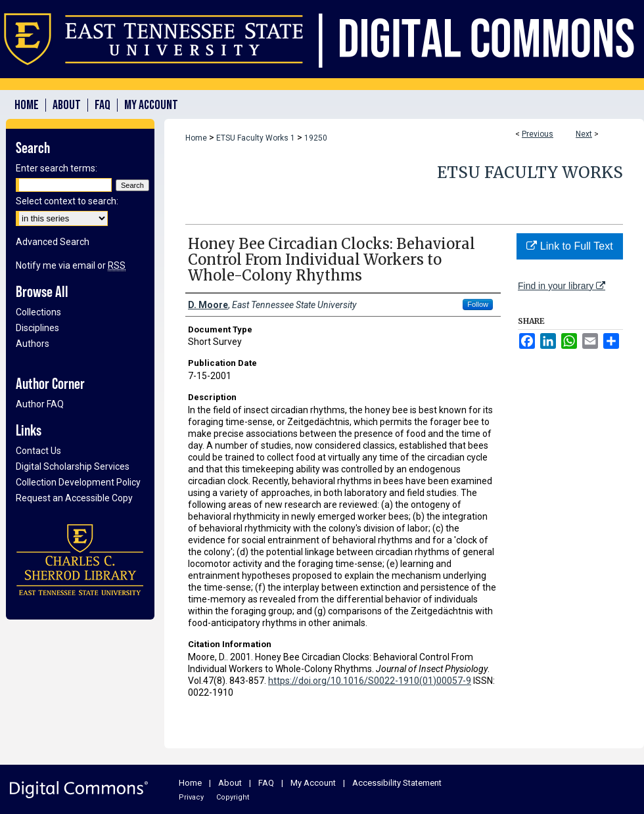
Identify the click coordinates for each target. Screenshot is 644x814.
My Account (313, 783)
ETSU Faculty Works (530, 172)
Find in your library (562, 286)
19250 (316, 138)
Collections (38, 312)
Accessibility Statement (397, 783)
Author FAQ (40, 404)
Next (584, 134)
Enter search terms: (57, 168)
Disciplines (37, 328)
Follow (478, 304)
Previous (538, 134)
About (230, 783)
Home (196, 138)
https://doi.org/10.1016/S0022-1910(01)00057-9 (370, 681)
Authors (33, 344)
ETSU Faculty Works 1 (256, 138)
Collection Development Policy (78, 482)
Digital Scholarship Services (73, 466)
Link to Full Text (569, 246)
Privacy (191, 797)
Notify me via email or (71, 265)
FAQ (266, 783)
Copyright (233, 797)
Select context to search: (67, 201)
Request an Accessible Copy (74, 498)
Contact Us (38, 451)
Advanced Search (53, 242)
